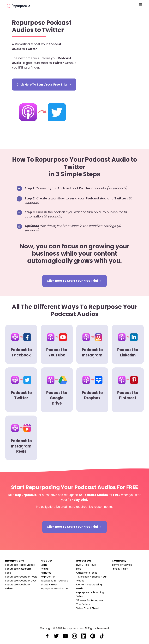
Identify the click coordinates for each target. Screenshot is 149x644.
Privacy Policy (120, 569)
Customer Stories (87, 573)
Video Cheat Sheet (88, 608)
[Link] (47, 636)
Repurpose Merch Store (55, 589)
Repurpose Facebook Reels (21, 577)
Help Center (48, 577)
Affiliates (46, 573)
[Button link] (44, 85)
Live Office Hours (86, 565)
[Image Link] (19, 6)
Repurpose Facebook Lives (21, 581)
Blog (79, 569)
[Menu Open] (123, 4)
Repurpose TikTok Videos (20, 565)
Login (44, 565)
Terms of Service (122, 565)
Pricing (45, 569)
